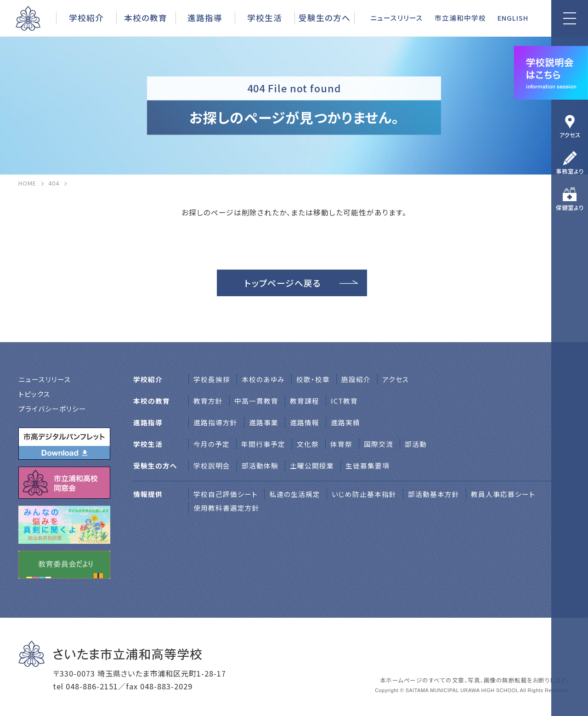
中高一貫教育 (256, 401)
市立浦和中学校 (460, 18)
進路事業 (264, 422)
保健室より (570, 207)
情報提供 (148, 494)
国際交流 (379, 444)
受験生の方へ (325, 17)
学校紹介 (86, 17)
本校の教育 (146, 17)
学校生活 (265, 17)
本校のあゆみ (263, 379)
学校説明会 (212, 465)
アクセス (570, 135)
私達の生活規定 (295, 494)
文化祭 (308, 444)
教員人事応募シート (503, 494)
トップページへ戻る (283, 283)
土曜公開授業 (312, 465)
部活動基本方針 (434, 494)
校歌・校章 (313, 379)
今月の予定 (212, 444)
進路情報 (305, 422)
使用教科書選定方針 (226, 508)
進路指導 (205, 17)
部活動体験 (260, 465)
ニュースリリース (397, 18)
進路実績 (345, 422)
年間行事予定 (263, 444)
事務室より (570, 171)
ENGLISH (513, 18)
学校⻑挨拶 (212, 379)
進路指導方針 (215, 422)
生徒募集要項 (367, 465)
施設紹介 (356, 379)
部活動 (416, 444)
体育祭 (341, 444)
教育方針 (208, 401)
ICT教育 (344, 401)
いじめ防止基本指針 (364, 494)
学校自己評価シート (226, 494)
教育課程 (305, 401)
